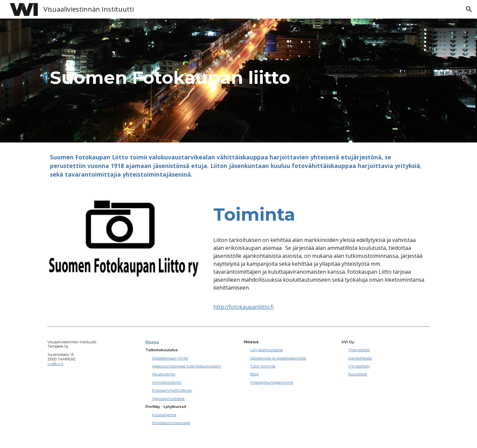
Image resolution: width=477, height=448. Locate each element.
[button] (469, 9)
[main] (238, 81)
